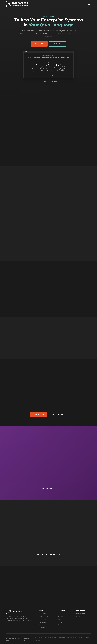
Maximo (42, 625)
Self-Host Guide (58, 415)
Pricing (60, 622)
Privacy (8, 640)
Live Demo (42, 614)
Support (79, 617)
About (60, 614)
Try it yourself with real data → (48, 81)
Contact (60, 625)
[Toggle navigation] (89, 4)
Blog (59, 619)
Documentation (81, 614)
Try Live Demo (39, 44)
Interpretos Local (44, 617)
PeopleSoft (43, 622)
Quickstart (42, 628)
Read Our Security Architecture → (48, 554)
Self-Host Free (58, 44)
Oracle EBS (42, 619)
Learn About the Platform (48, 489)
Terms (18, 639)
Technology (61, 617)
